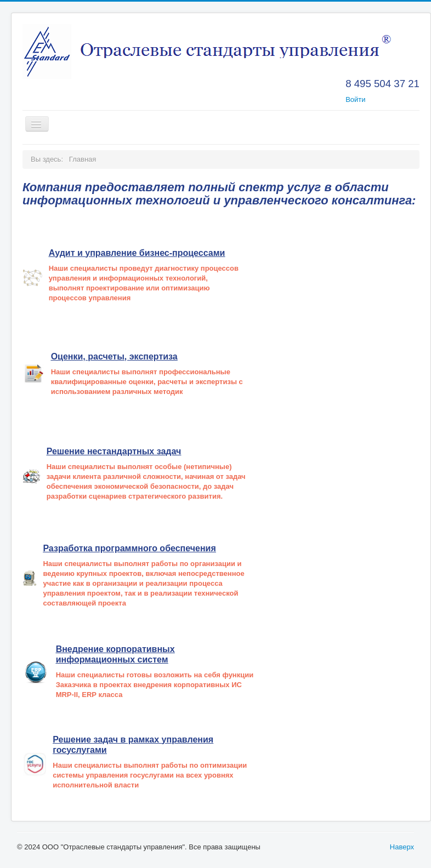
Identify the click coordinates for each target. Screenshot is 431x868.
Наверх (402, 847)
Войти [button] (355, 99)
